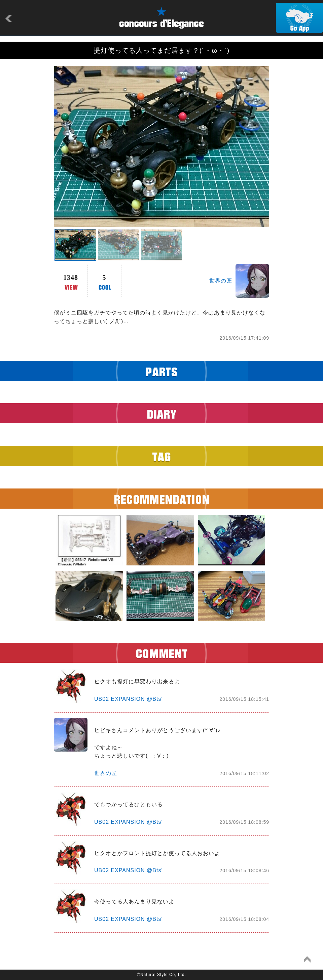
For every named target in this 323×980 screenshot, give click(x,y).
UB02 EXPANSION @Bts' (129, 699)
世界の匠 (221, 281)
